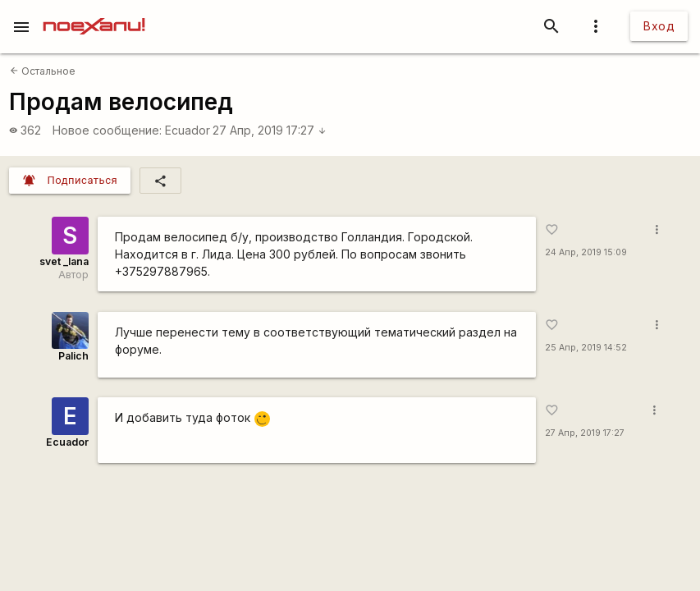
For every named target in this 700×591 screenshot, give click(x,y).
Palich (73, 356)
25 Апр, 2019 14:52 (586, 348)
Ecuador (188, 130)
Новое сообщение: (107, 130)
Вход (659, 26)
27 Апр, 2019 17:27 (270, 130)
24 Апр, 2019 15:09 (586, 252)
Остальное (43, 71)
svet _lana (64, 261)
